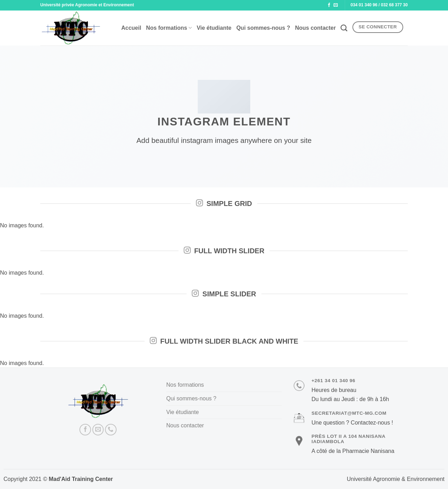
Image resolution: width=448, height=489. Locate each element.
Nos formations (169, 28)
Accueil (131, 28)
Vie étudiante (214, 28)
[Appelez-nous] (111, 430)
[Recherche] (344, 28)
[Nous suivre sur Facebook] (329, 5)
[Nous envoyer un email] (336, 5)
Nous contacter (315, 28)
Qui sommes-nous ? (263, 28)
